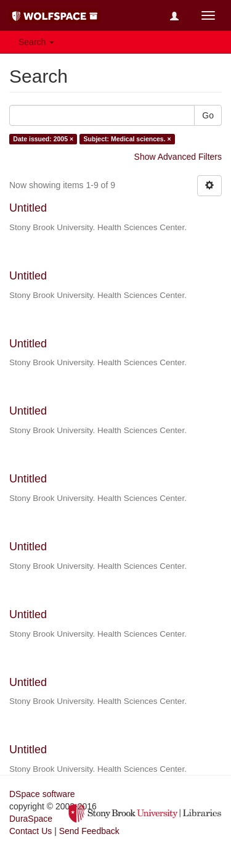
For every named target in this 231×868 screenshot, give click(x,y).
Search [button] (36, 42)
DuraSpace (31, 819)
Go (208, 115)
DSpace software (42, 794)
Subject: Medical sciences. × (128, 139)
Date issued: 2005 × (43, 139)
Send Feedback (89, 831)
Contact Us (30, 831)
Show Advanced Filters (178, 157)
